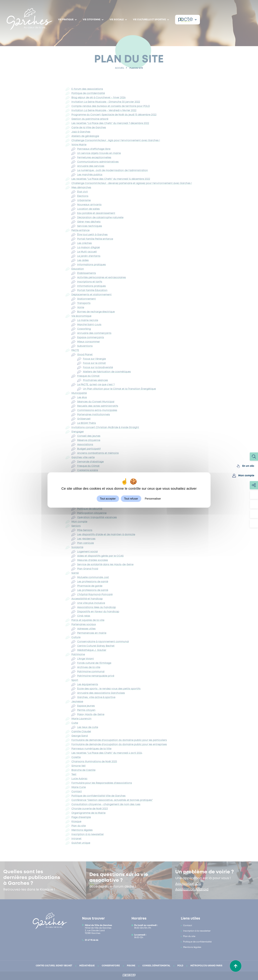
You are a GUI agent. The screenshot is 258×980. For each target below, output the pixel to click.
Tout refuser (131, 499)
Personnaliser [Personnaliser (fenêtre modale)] (153, 499)
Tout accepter (108, 499)
